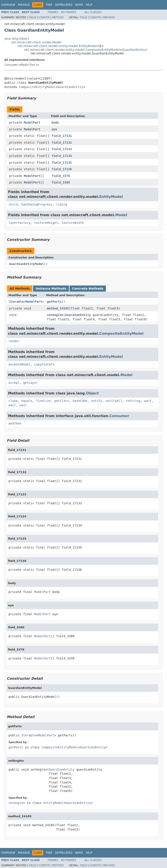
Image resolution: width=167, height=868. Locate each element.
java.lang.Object (17, 39)
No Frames (69, 12)
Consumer (12, 65)
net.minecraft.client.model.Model (36, 42)
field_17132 (62, 143)
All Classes (93, 12)
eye (54, 129)
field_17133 (62, 149)
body (55, 122)
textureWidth (73, 223)
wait (148, 401)
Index (79, 5)
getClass (62, 401)
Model (121, 215)
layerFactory (19, 223)
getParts (54, 302)
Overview (8, 5)
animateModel (19, 364)
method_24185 (58, 308)
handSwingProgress (37, 204)
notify (96, 401)
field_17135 (62, 163)
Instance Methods (51, 289)
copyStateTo (44, 364)
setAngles (55, 315)
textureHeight (46, 223)
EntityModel (111, 197)
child (13, 204)
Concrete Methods (88, 289)
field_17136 (62, 169)
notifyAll (114, 401)
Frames (53, 12)
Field (32, 17)
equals (27, 401)
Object (93, 393)
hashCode (80, 401)
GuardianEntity (134, 50)
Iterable (16, 302)
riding (62, 204)
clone (13, 401)
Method (58, 17)
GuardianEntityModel (27, 264)
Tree (49, 5)
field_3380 (61, 182)
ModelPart (29, 65)
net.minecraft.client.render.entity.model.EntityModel (57, 46)
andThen (15, 423)
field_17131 (62, 136)
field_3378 (61, 176)
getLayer (30, 383)
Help (89, 5)
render (14, 341)
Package (24, 5)
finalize (43, 401)
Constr (44, 17)
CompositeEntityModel (37, 87)
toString (133, 401)
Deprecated (64, 5)
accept (14, 383)
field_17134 (62, 156)
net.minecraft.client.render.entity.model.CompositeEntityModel (72, 50)
